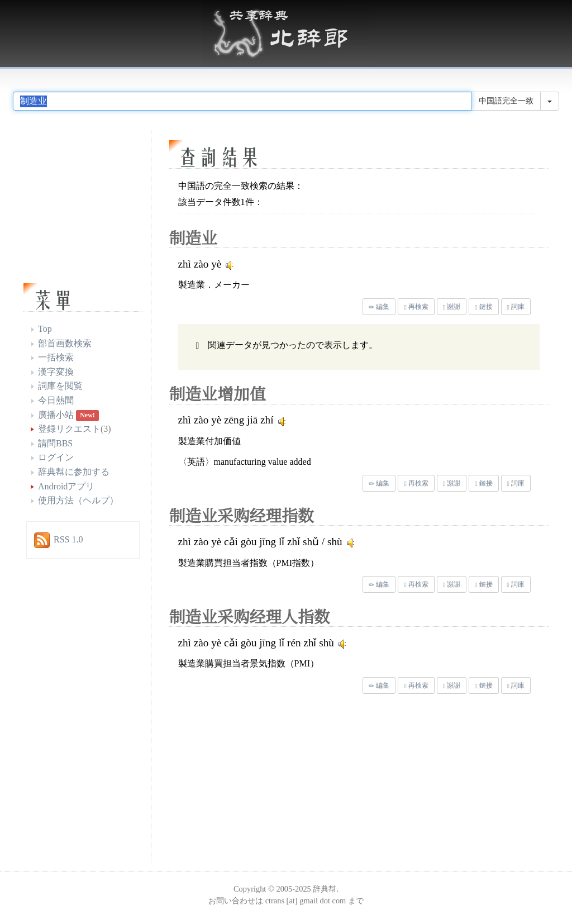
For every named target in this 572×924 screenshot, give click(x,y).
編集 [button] (379, 307)
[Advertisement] (264, 781)
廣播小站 (56, 415)
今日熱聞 (56, 400)
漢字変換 (56, 372)
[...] (242, 101)
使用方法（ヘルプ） (78, 500)
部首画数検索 (65, 343)
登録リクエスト (69, 429)
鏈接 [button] (483, 307)
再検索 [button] (416, 307)
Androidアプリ (66, 486)
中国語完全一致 (506, 101)
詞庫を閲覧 (60, 386)
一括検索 (56, 357)
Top (45, 329)
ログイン (56, 457)
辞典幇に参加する (74, 472)
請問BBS (55, 443)
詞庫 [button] (516, 307)
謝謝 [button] (452, 307)
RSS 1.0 (68, 539)
